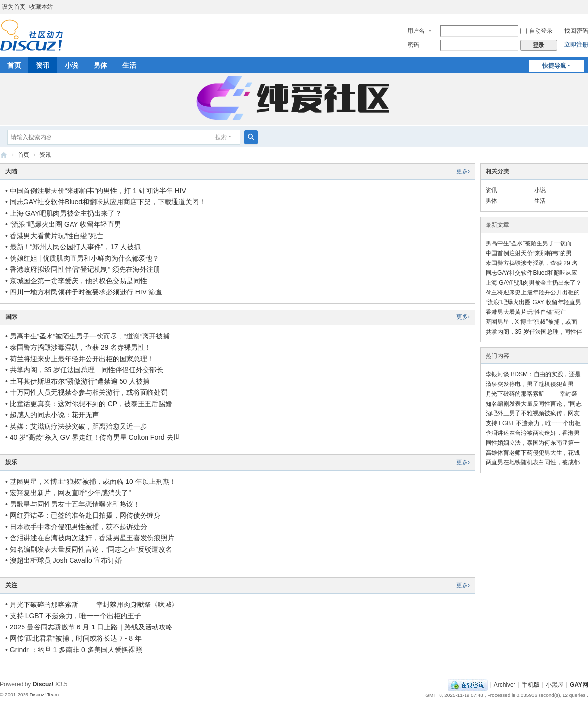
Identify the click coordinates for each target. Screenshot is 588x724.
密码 (414, 45)
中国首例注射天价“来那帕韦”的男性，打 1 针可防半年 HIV (98, 191)
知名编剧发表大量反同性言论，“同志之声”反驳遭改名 (91, 549)
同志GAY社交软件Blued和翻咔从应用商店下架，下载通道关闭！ (108, 202)
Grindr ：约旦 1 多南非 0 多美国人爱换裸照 (76, 650)
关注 (11, 585)
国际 (11, 317)
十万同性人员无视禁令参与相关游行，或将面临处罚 (89, 392)
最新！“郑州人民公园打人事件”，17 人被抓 (75, 247)
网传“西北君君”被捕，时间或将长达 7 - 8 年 (76, 638)
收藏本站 (41, 7)
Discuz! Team (44, 694)
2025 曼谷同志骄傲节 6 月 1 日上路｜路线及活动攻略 (91, 627)
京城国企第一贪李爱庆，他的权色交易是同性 (78, 281)
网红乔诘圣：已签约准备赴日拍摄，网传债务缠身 (85, 515)
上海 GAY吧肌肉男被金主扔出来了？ (66, 213)
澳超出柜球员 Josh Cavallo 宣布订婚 (66, 560)
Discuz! (43, 684)
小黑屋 (555, 685)
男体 (100, 65)
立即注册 (576, 45)
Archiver (505, 685)
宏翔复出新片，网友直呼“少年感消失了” (70, 493)
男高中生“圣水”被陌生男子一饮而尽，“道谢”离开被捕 (90, 336)
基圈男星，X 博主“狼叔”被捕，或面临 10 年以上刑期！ (93, 482)
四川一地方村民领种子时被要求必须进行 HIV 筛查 (86, 292)
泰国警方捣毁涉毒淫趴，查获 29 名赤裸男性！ (81, 347)
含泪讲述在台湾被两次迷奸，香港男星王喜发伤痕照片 (92, 538)
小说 (72, 65)
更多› (463, 171)
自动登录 (537, 31)
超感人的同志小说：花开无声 (54, 415)
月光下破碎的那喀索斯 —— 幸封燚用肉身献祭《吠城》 (94, 604)
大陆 (11, 171)
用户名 (416, 31)
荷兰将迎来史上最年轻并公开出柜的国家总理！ (82, 359)
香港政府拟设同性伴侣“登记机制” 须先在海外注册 (85, 269)
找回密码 (576, 31)
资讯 (43, 65)
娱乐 (11, 462)
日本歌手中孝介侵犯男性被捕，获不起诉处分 (78, 527)
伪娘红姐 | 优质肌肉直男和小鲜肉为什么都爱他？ (85, 258)
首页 (14, 65)
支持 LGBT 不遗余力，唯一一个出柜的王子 (75, 616)
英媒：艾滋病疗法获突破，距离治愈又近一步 (78, 426)
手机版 (531, 685)
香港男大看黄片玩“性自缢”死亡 (57, 236)
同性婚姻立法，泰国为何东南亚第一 (533, 443)
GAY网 (4, 155)
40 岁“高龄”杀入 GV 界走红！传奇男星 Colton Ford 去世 (95, 437)
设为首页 (14, 7)
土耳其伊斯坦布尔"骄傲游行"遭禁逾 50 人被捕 (80, 381)
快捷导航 (554, 66)
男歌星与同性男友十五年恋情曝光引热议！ (75, 504)
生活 (129, 65)
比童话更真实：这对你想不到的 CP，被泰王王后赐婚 (91, 404)
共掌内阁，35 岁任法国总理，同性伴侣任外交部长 (86, 370)
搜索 (221, 137)
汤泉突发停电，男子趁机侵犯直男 (530, 384)
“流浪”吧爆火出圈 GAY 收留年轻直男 (65, 224)
